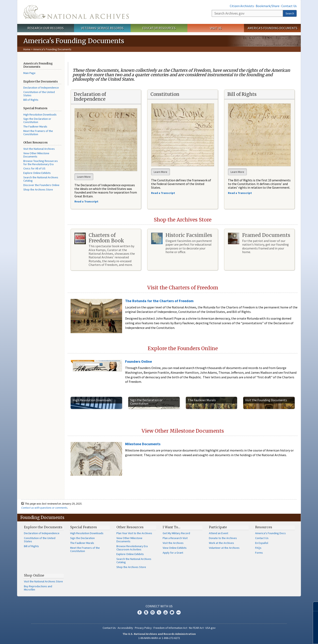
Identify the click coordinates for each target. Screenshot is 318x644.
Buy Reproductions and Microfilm (38, 588)
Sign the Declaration (82, 538)
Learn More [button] (84, 177)
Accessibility (125, 628)
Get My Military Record (176, 533)
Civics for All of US (34, 168)
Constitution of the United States (39, 94)
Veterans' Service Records (102, 28)
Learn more (282, 637)
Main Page (29, 73)
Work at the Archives (221, 543)
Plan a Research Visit (175, 538)
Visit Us (216, 28)
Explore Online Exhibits (37, 173)
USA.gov (211, 628)
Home (27, 49)
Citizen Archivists (242, 6)
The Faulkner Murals (35, 126)
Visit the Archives (173, 543)
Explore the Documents (43, 527)
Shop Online (34, 575)
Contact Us (289, 6)
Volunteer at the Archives (224, 548)
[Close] (313, 606)
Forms (259, 553)
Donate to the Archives (223, 538)
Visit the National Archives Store (43, 581)
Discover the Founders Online (41, 185)
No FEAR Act (196, 628)
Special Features (84, 527)
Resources (264, 527)
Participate (218, 527)
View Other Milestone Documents (36, 155)
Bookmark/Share (268, 6)
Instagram (153, 612)
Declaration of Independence (41, 88)
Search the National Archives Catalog (41, 179)
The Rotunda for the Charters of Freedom (159, 301)
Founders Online (139, 361)
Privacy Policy (143, 628)
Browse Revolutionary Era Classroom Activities (132, 548)
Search (290, 13)
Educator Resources (159, 28)
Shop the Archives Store (38, 189)
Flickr (178, 612)
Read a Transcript (240, 193)
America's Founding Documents (272, 28)
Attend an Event (219, 533)
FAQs (258, 548)
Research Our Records (46, 28)
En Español (262, 543)
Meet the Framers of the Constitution (38, 133)
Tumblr (159, 612)
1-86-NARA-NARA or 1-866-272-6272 (159, 638)
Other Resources (130, 527)
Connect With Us (159, 606)
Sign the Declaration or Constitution (37, 120)
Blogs (172, 612)
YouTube (165, 612)
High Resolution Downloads (40, 114)
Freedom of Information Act (170, 628)
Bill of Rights (31, 100)
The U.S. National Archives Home (76, 12)
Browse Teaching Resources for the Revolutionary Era (41, 163)
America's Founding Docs (270, 533)
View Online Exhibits (175, 548)
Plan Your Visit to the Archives (134, 533)
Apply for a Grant (173, 553)
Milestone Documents (143, 444)
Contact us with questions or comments (44, 508)
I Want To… (171, 527)
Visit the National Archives (39, 149)
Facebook (140, 612)
